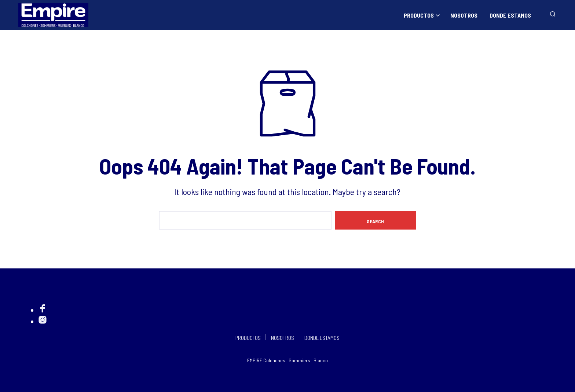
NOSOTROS (464, 15)
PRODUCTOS (419, 15)
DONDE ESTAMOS (510, 15)
